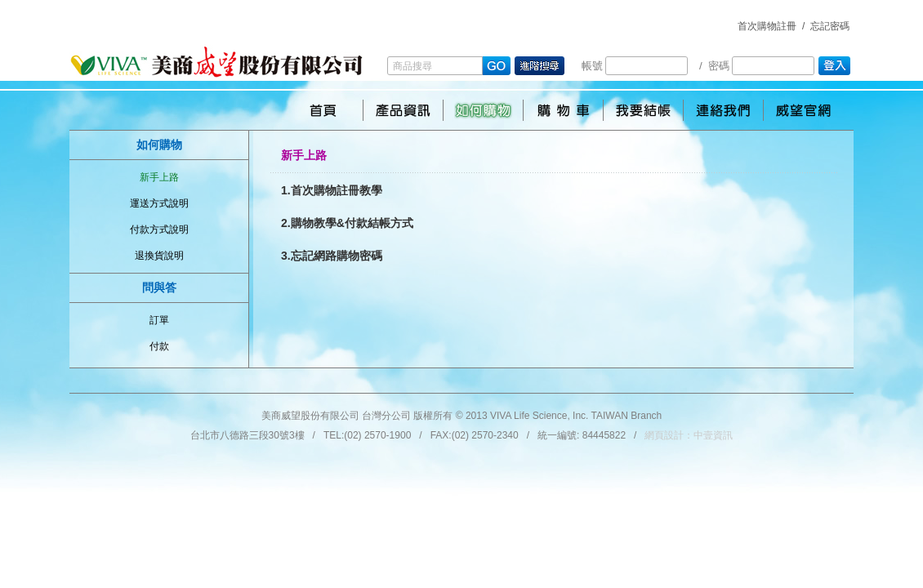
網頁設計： (689, 435)
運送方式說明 (159, 203)
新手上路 (159, 177)
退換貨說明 (159, 256)
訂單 (159, 320)
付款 (159, 346)
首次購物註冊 (767, 26)
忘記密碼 (830, 26)
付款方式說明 (159, 229)
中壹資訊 (713, 435)
